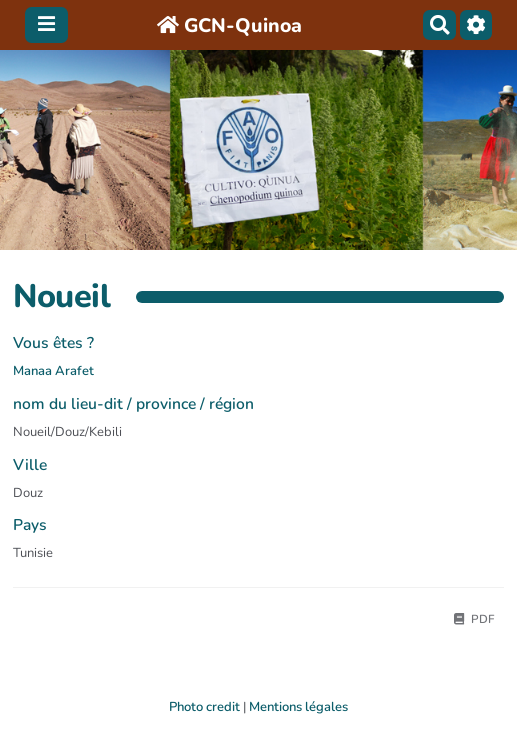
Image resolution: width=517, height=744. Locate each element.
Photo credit (204, 707)
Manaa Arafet (53, 371)
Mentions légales (298, 707)
